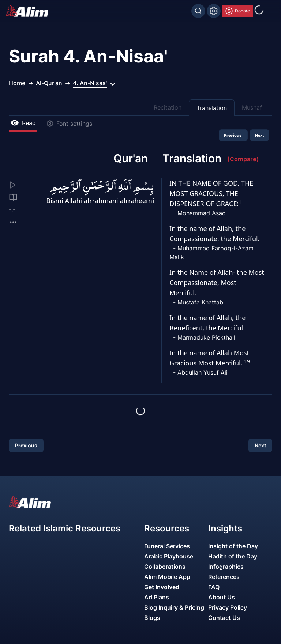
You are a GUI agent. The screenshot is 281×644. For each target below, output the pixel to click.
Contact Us (224, 618)
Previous (233, 135)
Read (23, 123)
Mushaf (252, 107)
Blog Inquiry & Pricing (174, 607)
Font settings (69, 124)
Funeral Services (167, 546)
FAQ (214, 587)
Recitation (168, 107)
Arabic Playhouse (169, 556)
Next (260, 135)
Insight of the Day (233, 546)
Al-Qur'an (49, 83)
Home (17, 83)
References (224, 577)
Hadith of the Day (233, 556)
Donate (237, 11)
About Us (222, 597)
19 (247, 361)
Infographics (226, 567)
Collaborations (165, 567)
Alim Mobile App (167, 577)
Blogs (152, 618)
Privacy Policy (228, 607)
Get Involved (162, 587)
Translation (212, 108)
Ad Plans (157, 597)
